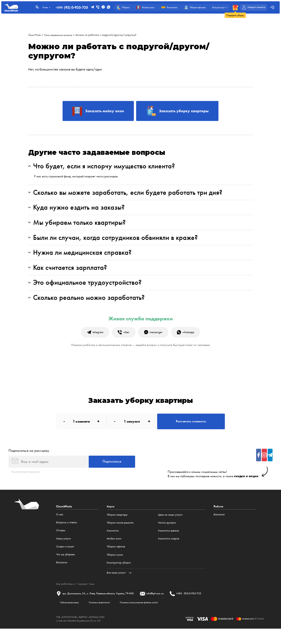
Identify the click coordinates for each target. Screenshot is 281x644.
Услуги (111, 520)
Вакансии (62, 576)
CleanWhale (35, 35)
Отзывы (61, 545)
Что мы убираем (66, 569)
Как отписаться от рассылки (28, 485)
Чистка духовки (167, 537)
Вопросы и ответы (67, 537)
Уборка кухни (115, 569)
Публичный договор (71, 617)
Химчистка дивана (168, 545)
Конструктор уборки (119, 576)
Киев (92, 598)
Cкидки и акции (65, 561)
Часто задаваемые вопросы (61, 35)
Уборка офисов (116, 561)
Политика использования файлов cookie (149, 617)
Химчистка (113, 545)
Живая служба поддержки (141, 329)
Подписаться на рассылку (29, 463)
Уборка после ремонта (120, 537)
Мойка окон (114, 553)
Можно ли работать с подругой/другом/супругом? (111, 35)
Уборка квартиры (117, 529)
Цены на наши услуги (170, 529)
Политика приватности (105, 617)
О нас (60, 529)
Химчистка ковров (169, 553)
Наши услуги (63, 553)
